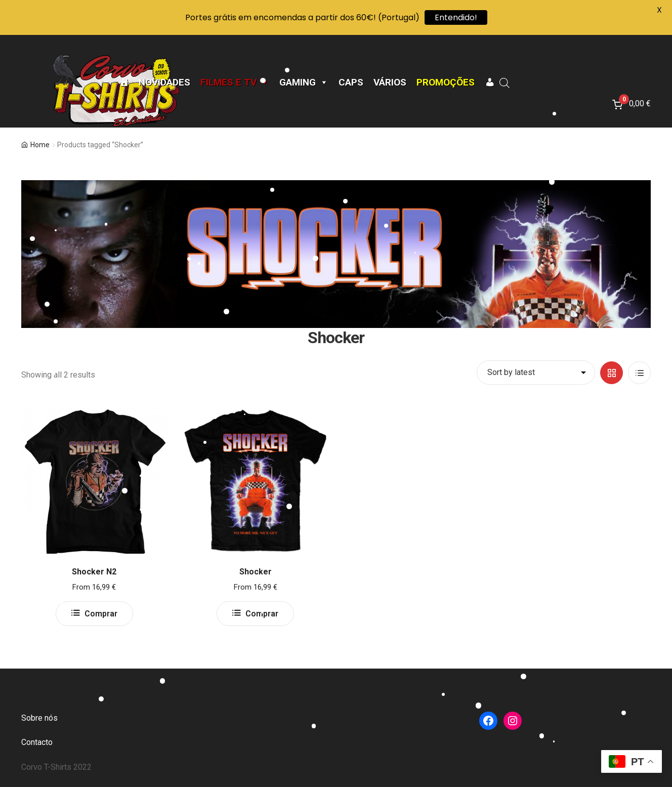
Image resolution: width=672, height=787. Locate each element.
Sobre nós (39, 718)
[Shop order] (536, 372)
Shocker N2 (94, 572)
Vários (390, 82)
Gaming (304, 82)
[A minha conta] (490, 82)
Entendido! (456, 17)
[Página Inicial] (124, 82)
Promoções (446, 82)
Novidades (164, 82)
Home (40, 145)
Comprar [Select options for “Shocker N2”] (101, 614)
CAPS (351, 82)
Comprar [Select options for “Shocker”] (262, 614)
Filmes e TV (235, 82)
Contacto (37, 742)
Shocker (256, 572)
